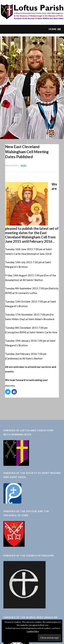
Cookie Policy (33, 631)
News (23, 165)
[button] (55, 29)
